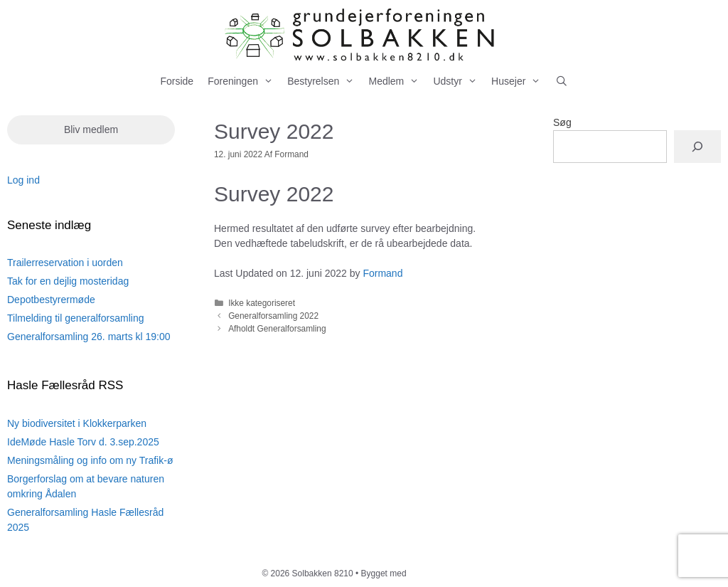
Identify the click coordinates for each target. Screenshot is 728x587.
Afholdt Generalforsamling (277, 329)
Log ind (23, 180)
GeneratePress (438, 573)
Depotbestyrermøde (51, 300)
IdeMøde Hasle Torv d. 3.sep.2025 (83, 442)
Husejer (519, 81)
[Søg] (697, 147)
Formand (382, 273)
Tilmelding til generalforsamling (75, 318)
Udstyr (459, 81)
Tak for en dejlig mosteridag (68, 281)
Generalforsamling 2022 (273, 316)
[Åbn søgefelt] (562, 81)
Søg (562, 122)
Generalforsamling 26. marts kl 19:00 (89, 337)
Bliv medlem (91, 129)
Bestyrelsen (324, 81)
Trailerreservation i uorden (65, 263)
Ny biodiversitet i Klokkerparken (77, 423)
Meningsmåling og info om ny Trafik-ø (90, 460)
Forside (177, 81)
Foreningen (244, 81)
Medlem (397, 81)
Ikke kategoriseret (262, 303)
